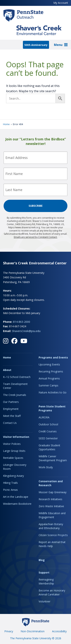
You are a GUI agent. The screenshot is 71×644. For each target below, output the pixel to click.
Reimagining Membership (46, 581)
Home (6, 124)
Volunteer (44, 601)
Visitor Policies (12, 444)
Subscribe (36, 206)
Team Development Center (15, 386)
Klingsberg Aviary (13, 476)
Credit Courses (48, 431)
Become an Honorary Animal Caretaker (52, 592)
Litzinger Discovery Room (15, 467)
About (7, 370)
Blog (42, 560)
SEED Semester (48, 438)
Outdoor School (48, 424)
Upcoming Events (49, 364)
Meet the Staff (12, 416)
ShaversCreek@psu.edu (26, 331)
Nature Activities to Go (53, 392)
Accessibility (59, 631)
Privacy (9, 631)
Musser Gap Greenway (53, 492)
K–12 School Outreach (17, 377)
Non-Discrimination (33, 631)
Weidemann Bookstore (17, 504)
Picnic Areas (10, 490)
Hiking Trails (10, 483)
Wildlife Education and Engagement (52, 515)
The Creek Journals (15, 395)
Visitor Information (16, 437)
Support (44, 572)
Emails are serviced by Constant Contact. (36, 237)
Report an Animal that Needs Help (52, 544)
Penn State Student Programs (52, 408)
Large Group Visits (14, 451)
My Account (61, 3)
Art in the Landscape (16, 497)
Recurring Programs (51, 371)
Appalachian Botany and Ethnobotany (51, 526)
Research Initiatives (50, 499)
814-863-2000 (22, 322)
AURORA (44, 417)
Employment (11, 409)
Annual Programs (49, 378)
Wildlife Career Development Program (53, 458)
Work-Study (46, 467)
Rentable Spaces (13, 458)
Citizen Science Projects (53, 535)
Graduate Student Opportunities (49, 447)
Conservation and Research (51, 483)
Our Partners (11, 402)
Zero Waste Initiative (51, 506)
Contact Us (10, 423)
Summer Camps (48, 385)
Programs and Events (53, 357)
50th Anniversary (36, 45)
